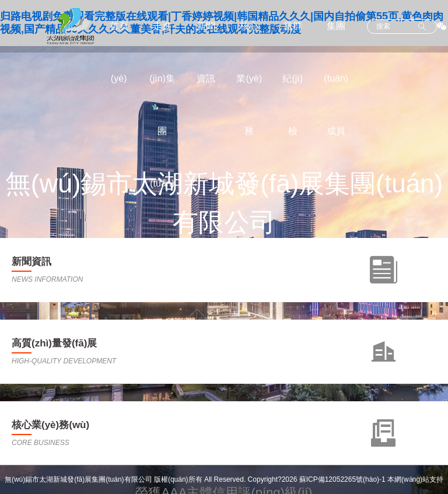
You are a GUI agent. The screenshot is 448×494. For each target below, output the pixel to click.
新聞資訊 (206, 52)
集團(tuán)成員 (336, 78)
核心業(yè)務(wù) (249, 105)
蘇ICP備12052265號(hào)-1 (342, 479)
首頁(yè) (119, 52)
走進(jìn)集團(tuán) (162, 105)
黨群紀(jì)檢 (293, 78)
